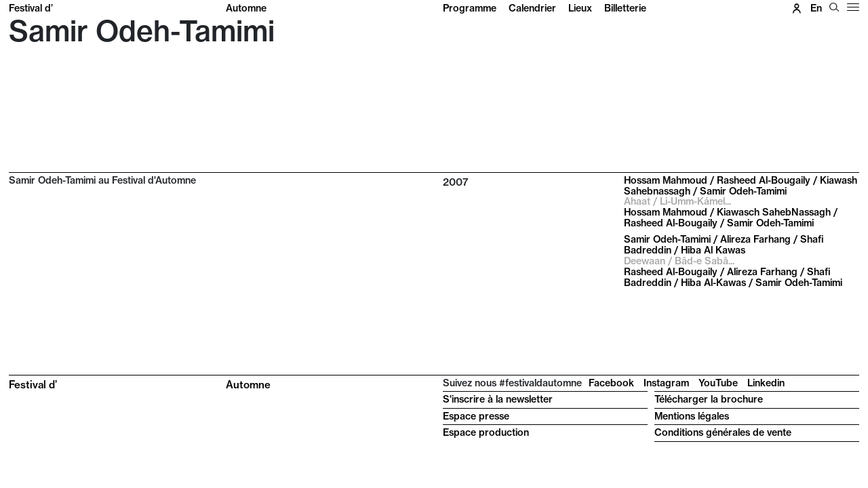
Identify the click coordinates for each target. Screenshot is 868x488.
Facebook (611, 383)
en (816, 8)
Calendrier (532, 8)
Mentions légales (692, 416)
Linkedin (766, 383)
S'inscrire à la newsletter (498, 399)
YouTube (718, 383)
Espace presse (476, 416)
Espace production (486, 432)
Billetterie (625, 8)
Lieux (580, 8)
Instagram (666, 383)
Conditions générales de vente (723, 432)
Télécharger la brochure (709, 399)
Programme (470, 8)
